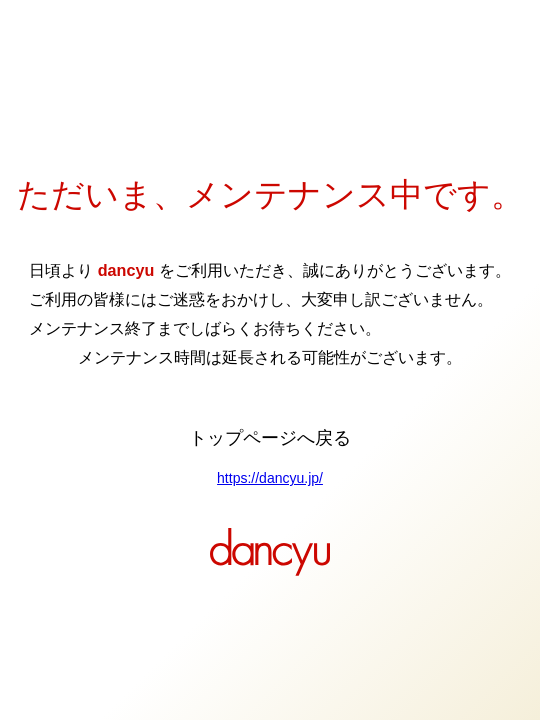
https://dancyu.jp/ (270, 478)
